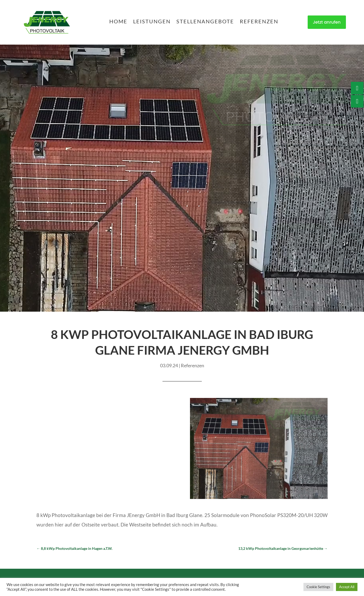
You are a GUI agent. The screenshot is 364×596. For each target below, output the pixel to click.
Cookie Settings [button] (318, 587)
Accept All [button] (347, 587)
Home (118, 22)
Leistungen (152, 22)
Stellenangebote (205, 22)
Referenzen (259, 22)
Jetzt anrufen (327, 22)
